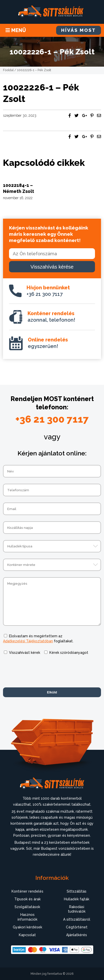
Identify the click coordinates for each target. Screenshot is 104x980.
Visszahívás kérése (52, 267)
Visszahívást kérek (25, 653)
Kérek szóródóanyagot (69, 653)
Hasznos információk (27, 917)
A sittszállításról (77, 919)
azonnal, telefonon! (51, 317)
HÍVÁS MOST (79, 30)
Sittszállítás (77, 891)
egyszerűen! (48, 343)
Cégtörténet (77, 927)
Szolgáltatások (27, 907)
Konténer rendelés (27, 891)
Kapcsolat (27, 935)
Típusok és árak (27, 899)
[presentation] (41, 671)
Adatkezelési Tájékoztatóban (28, 641)
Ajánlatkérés (77, 935)
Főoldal (8, 70)
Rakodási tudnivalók (77, 909)
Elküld (52, 692)
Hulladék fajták (77, 899)
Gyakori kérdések (27, 927)
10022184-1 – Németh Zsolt (19, 188)
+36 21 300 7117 (48, 291)
